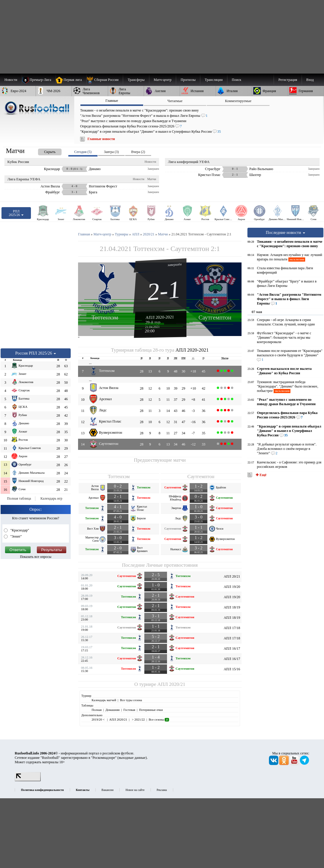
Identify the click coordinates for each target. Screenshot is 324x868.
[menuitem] (105, 80)
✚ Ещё (261, 475)
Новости (150, 162)
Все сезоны (159, 719)
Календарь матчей (104, 700)
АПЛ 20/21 (232, 576)
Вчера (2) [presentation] (138, 152)
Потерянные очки (151, 710)
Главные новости (101, 139)
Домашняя (113, 710)
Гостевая (129, 710)
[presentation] (44, 151)
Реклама (162, 790)
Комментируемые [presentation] (238, 101)
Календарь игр (51, 498)
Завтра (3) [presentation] (111, 152)
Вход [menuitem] (310, 80)
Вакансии (108, 790)
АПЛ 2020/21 (171, 684)
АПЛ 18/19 (232, 607)
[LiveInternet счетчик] (28, 780)
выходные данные (132, 758)
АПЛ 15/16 (232, 669)
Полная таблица (19, 498)
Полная (97, 710)
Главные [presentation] (112, 101)
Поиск (237, 80)
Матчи (152, 179)
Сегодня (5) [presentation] (83, 152)
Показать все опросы (36, 557)
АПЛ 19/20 (232, 587)
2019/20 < (99, 719)
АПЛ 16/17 (232, 648)
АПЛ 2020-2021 (160, 317)
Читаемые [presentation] (175, 101)
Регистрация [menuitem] (288, 80)
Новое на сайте (135, 790)
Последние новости (285, 232)
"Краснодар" (19, 530)
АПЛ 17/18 (232, 628)
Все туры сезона (131, 700)
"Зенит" (16, 536)
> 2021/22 (138, 719)
